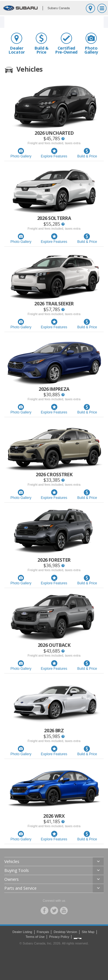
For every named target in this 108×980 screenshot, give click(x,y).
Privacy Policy (59, 937)
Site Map (88, 932)
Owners (12, 879)
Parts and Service (20, 888)
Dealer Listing (22, 932)
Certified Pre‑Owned (66, 43)
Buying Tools (17, 870)
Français (43, 932)
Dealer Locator (17, 43)
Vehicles (12, 861)
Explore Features (54, 153)
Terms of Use (35, 937)
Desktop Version (65, 932)
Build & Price (41, 43)
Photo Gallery (91, 43)
